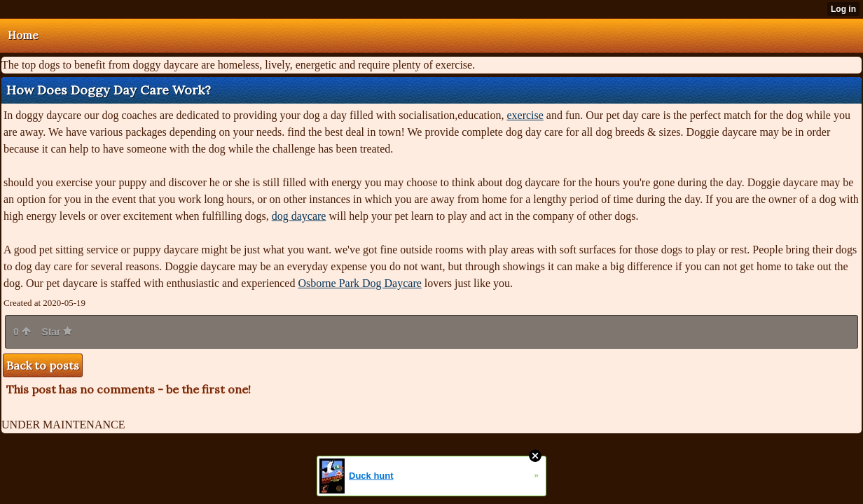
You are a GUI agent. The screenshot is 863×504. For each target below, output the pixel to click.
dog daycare (299, 216)
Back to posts (43, 365)
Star (57, 332)
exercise (525, 115)
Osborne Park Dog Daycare (359, 283)
